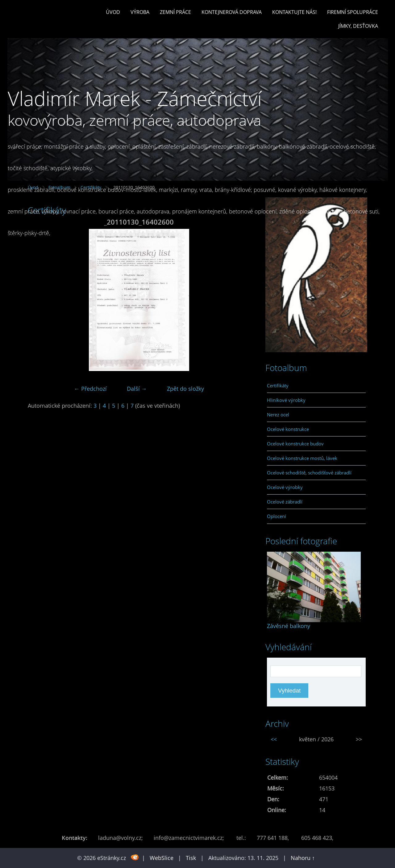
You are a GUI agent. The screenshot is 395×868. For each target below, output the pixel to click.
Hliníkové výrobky (286, 400)
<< (274, 739)
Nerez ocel (278, 415)
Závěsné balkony (289, 626)
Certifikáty (278, 386)
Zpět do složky (185, 389)
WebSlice (162, 858)
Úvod (113, 12)
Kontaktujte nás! (294, 12)
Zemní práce (175, 12)
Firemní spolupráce (353, 12)
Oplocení (276, 516)
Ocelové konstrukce (288, 429)
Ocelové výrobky (285, 487)
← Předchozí (90, 389)
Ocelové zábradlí (285, 502)
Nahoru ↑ (303, 858)
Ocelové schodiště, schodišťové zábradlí (309, 473)
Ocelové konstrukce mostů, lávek (302, 458)
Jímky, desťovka (358, 26)
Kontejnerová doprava (232, 12)
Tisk (191, 858)
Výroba (140, 12)
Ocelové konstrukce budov (295, 444)
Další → (137, 389)
